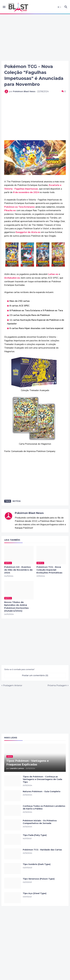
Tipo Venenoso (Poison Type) (39, 879)
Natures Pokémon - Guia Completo (42, 791)
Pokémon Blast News (29, 513)
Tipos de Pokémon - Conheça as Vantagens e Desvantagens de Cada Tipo (42, 779)
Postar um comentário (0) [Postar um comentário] (35, 675)
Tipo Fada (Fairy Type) (35, 835)
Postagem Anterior (13, 685)
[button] (4, 7)
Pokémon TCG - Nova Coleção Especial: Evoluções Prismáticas (49, 570)
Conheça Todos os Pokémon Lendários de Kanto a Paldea (44, 807)
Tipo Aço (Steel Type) (35, 893)
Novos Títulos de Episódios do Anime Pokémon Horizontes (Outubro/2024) (16, 606)
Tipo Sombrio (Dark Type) (37, 864)
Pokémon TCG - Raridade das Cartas (42, 850)
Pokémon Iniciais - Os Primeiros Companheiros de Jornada (40, 822)
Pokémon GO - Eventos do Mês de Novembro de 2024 (18, 570)
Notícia (17, 501)
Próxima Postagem (57, 685)
